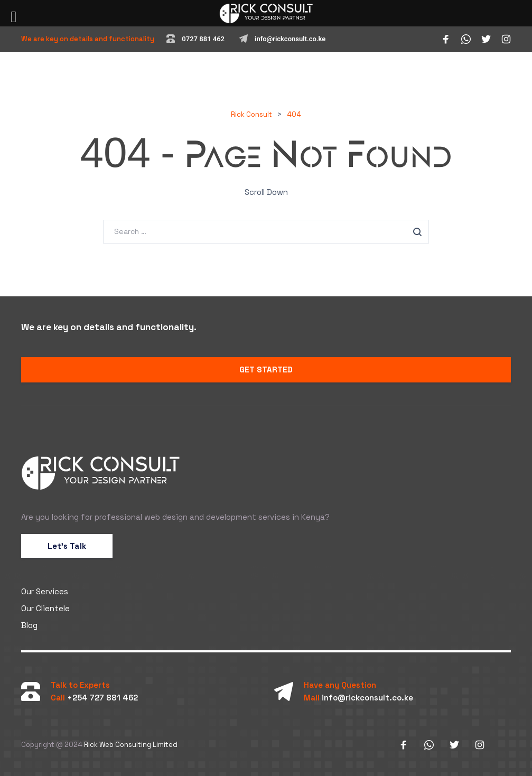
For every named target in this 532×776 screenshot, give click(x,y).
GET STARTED (266, 370)
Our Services (45, 591)
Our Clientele (45, 608)
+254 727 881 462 (102, 698)
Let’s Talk (67, 546)
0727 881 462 (203, 39)
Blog (29, 625)
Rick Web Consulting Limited (131, 745)
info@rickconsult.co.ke (290, 39)
